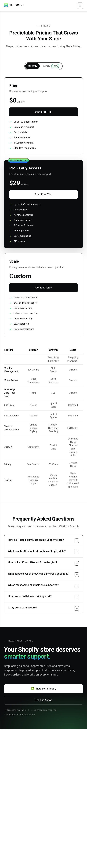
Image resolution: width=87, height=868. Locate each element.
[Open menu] (80, 6)
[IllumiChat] (14, 6)
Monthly (32, 66)
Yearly (51, 66)
